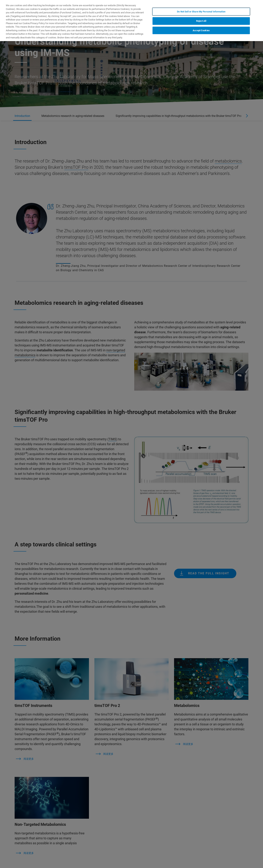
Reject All (201, 21)
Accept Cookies (201, 30)
